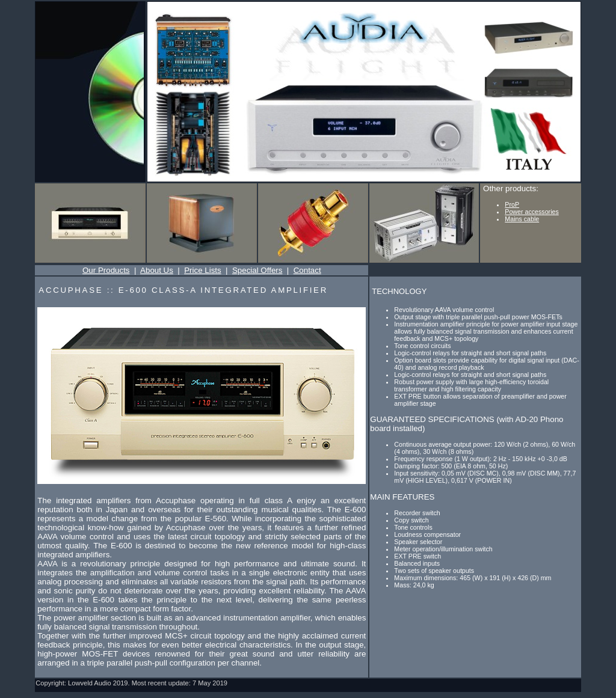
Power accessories (531, 212)
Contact (307, 270)
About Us (157, 270)
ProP (512, 204)
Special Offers (257, 270)
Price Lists (202, 270)
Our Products (106, 270)
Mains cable (522, 219)
